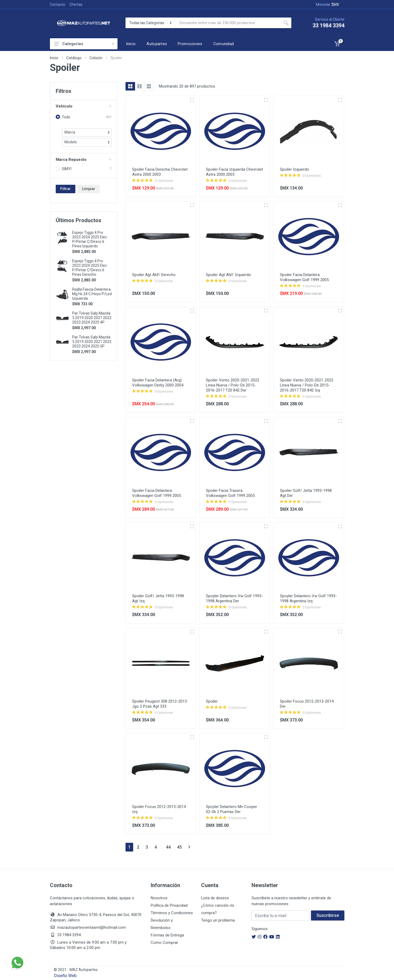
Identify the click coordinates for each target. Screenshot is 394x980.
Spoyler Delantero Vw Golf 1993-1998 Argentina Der (234, 598)
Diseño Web (65, 976)
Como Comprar (164, 943)
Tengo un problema (218, 920)
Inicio (54, 58)
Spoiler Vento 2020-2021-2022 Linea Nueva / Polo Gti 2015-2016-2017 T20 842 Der (233, 385)
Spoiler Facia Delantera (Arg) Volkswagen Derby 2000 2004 (158, 383)
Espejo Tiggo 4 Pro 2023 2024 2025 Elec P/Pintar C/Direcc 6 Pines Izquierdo (90, 239)
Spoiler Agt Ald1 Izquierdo (228, 275)
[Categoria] (150, 23)
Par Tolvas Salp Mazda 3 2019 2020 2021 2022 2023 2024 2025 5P (92, 342)
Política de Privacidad (169, 905)
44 (168, 847)
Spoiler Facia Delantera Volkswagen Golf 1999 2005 (304, 277)
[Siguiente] (189, 847)
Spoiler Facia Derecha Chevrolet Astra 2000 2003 (160, 172)
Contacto (58, 5)
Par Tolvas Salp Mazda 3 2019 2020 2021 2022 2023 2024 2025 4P (92, 318)
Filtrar (66, 189)
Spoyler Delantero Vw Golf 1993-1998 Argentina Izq (308, 598)
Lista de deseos (215, 898)
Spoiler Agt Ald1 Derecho (154, 275)
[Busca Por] (228, 23)
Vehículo (84, 106)
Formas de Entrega (167, 935)
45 (179, 847)
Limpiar (89, 189)
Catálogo (74, 58)
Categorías (84, 44)
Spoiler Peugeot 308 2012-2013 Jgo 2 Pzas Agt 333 (159, 704)
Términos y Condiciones (172, 913)
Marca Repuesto (84, 160)
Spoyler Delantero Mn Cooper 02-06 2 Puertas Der (231, 809)
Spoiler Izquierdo (295, 169)
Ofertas (76, 5)
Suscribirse (328, 915)
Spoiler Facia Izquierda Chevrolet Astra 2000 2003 (234, 172)
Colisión (96, 58)
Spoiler (212, 701)
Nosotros (159, 898)
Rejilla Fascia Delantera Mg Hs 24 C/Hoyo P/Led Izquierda (92, 294)
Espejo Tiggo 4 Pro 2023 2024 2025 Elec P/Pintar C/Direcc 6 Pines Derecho (90, 268)
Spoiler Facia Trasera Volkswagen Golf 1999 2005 (230, 493)
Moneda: (328, 5)
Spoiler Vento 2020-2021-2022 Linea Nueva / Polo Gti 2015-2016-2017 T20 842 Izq (307, 385)
